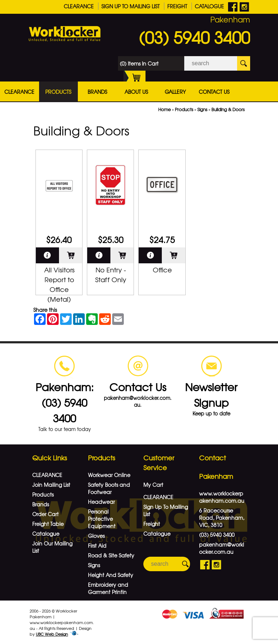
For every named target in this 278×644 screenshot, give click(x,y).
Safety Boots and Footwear (109, 488)
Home (165, 109)
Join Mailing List (51, 485)
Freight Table (48, 524)
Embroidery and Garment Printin (108, 588)
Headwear (101, 502)
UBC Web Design (52, 634)
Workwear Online (109, 475)
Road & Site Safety (111, 555)
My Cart (153, 485)
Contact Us (214, 92)
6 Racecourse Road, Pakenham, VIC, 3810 (222, 518)
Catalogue (209, 6)
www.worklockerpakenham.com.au (222, 497)
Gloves (96, 536)
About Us (136, 92)
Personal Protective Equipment (102, 519)
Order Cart (45, 514)
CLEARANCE (79, 6)
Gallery (175, 92)
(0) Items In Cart (139, 65)
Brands (97, 92)
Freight (177, 6)
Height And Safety (111, 575)
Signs (202, 109)
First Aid (97, 545)
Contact (212, 458)
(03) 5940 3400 (194, 37)
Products (58, 92)
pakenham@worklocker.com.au (222, 548)
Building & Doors (228, 109)
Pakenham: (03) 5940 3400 (65, 402)
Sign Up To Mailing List (130, 6)
